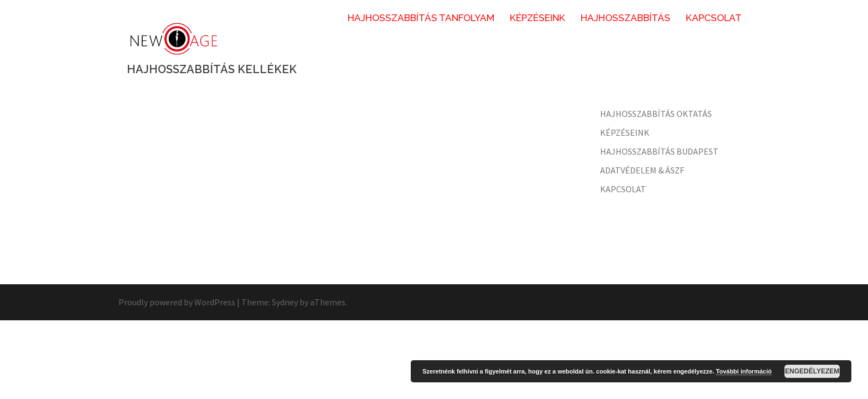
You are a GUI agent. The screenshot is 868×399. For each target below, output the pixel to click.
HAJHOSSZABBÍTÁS (626, 18)
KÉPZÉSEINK (538, 18)
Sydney (285, 302)
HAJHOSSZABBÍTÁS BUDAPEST (659, 151)
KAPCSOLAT (714, 18)
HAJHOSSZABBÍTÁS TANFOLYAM (421, 18)
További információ (744, 371)
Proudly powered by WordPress (177, 302)
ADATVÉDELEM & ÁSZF (642, 170)
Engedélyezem (812, 371)
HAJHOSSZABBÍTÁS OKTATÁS (656, 114)
